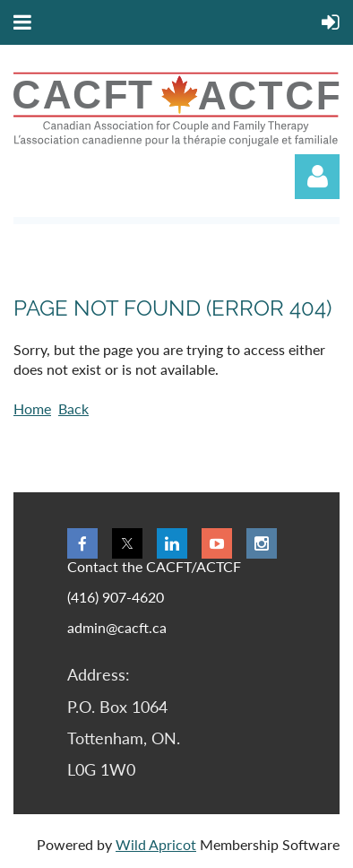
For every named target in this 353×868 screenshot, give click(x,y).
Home (32, 408)
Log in (317, 177)
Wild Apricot (156, 844)
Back (73, 408)
